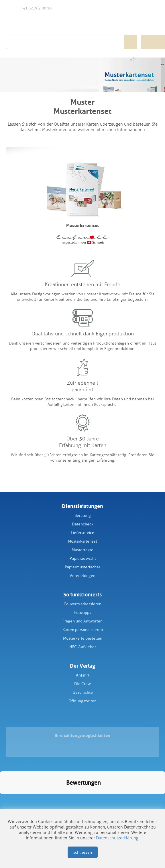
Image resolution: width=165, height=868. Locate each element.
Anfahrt (83, 675)
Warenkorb (153, 8)
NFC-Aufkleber (83, 647)
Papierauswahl (83, 558)
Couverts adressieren (82, 604)
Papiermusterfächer (82, 567)
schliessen (83, 852)
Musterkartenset (82, 541)
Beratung (83, 516)
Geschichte (83, 692)
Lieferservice (82, 533)
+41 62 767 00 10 (32, 8)
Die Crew (82, 684)
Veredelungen (82, 576)
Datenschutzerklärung (117, 838)
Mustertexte (82, 550)
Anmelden (141, 8)
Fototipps (83, 613)
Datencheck (83, 524)
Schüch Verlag (38, 23)
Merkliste (129, 8)
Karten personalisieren (83, 630)
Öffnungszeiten (82, 701)
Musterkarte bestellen (83, 638)
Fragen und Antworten (82, 621)
